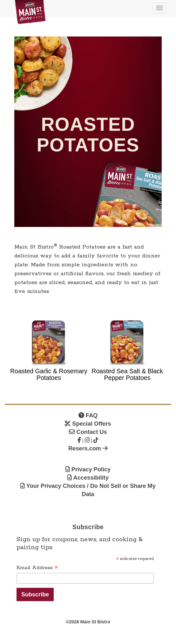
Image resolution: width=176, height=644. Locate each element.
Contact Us (88, 432)
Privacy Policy (88, 469)
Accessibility (88, 478)
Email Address (37, 568)
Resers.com (88, 448)
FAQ (88, 415)
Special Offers (88, 424)
